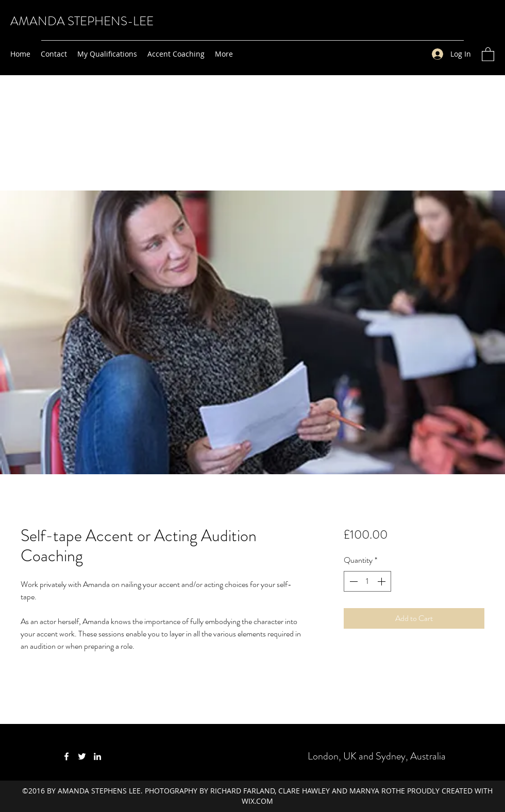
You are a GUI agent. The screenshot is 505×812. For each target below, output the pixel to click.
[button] (488, 54)
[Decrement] (352, 581)
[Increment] (382, 581)
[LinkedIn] (97, 756)
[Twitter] (82, 756)
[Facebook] (66, 756)
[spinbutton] (367, 581)
